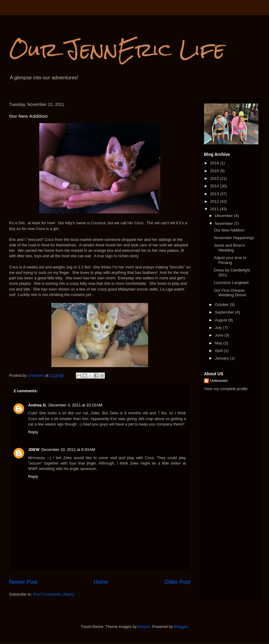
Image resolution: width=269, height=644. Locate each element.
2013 (215, 194)
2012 (215, 201)
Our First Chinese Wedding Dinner (230, 293)
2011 (215, 209)
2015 (215, 178)
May (219, 343)
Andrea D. (37, 405)
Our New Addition (229, 230)
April (219, 351)
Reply (33, 432)
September (225, 312)
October (222, 305)
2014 (215, 186)
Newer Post (23, 582)
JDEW (34, 450)
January (222, 358)
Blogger (181, 627)
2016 (215, 171)
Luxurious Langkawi (231, 283)
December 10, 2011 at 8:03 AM (68, 450)
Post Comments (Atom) (54, 594)
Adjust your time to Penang (230, 260)
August (222, 320)
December (225, 216)
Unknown (219, 381)
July (219, 328)
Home (101, 582)
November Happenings (234, 238)
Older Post (177, 582)
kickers (144, 627)
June (220, 335)
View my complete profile (226, 389)
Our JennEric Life (117, 49)
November (225, 223)
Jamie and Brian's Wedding (229, 248)
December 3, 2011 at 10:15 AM (75, 405)
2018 (215, 163)
